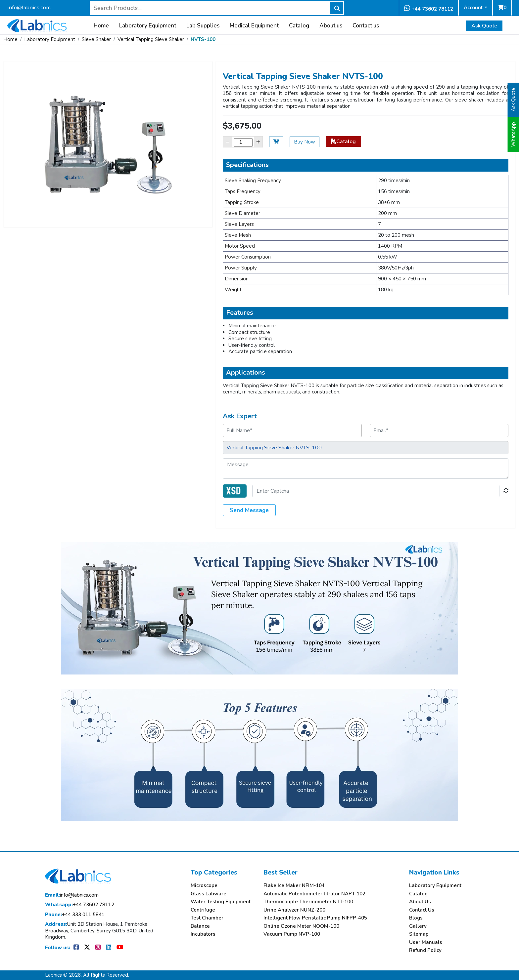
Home (101, 26)
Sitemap (419, 934)
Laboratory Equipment (148, 26)
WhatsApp (513, 134)
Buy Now (305, 142)
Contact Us (422, 910)
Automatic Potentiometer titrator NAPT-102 (314, 894)
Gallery (418, 926)
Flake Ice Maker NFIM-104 (294, 886)
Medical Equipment (254, 26)
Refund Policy (425, 950)
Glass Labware (209, 894)
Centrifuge (203, 910)
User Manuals (426, 942)
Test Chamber (207, 918)
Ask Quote (484, 26)
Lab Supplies (203, 26)
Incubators (203, 934)
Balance (200, 926)
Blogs (416, 918)
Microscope (204, 886)
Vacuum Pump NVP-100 (292, 934)
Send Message (249, 510)
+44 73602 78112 (429, 8)
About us (331, 26)
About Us (420, 902)
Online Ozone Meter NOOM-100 (301, 926)
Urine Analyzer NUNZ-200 (294, 910)
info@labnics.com (29, 7)
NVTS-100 (203, 39)
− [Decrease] (228, 142)
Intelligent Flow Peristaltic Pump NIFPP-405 (315, 918)
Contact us (366, 26)
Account (473, 8)
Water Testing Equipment (221, 902)
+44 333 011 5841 (75, 915)
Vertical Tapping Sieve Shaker (151, 39)
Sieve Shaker (96, 39)
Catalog (299, 26)
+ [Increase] (258, 142)
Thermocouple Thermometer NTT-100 (308, 902)
